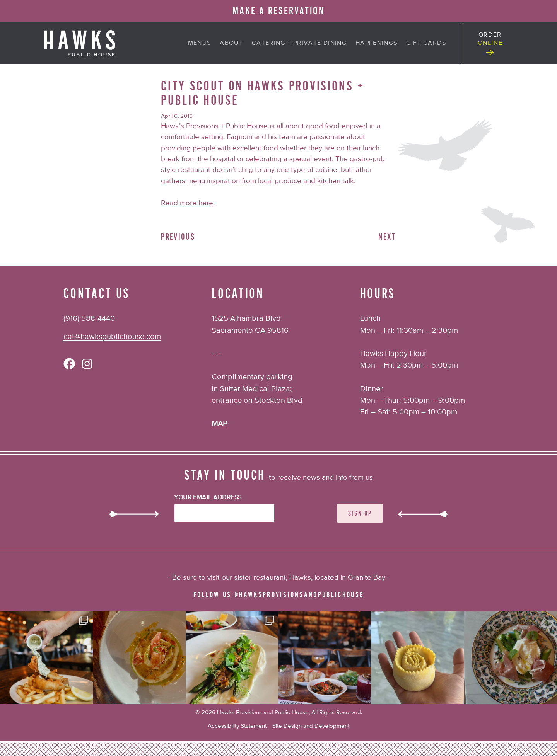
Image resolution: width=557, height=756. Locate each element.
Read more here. (188, 203)
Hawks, (301, 578)
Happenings (377, 43)
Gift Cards (426, 43)
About (231, 43)
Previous (178, 237)
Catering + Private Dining (299, 43)
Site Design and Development (311, 726)
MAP (220, 424)
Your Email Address (208, 498)
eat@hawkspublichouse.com (112, 337)
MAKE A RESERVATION (278, 11)
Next (387, 237)
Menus (200, 43)
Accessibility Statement (237, 726)
